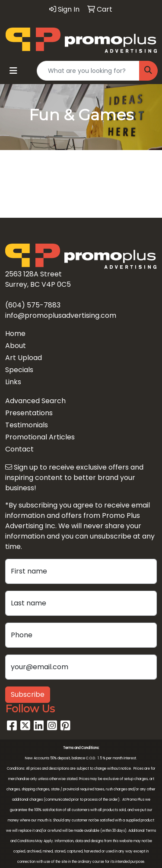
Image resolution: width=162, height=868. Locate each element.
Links (13, 382)
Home (15, 334)
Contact (19, 449)
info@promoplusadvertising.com (61, 315)
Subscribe (28, 694)
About (16, 346)
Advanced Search (35, 401)
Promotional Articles (40, 437)
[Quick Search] (88, 71)
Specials (19, 370)
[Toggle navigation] (13, 71)
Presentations (29, 413)
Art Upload (24, 358)
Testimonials (27, 425)
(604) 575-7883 (33, 305)
